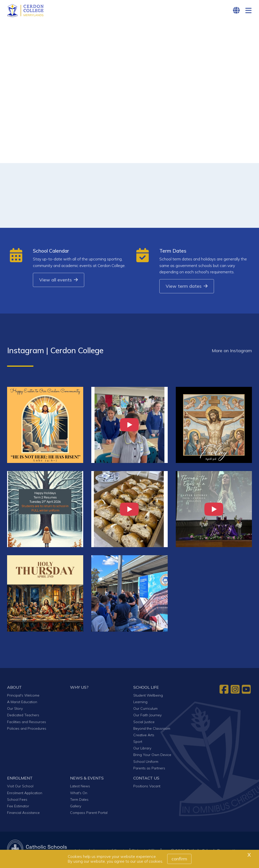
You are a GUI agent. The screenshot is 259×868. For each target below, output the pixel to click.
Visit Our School (20, 787)
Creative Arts (144, 736)
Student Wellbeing (148, 697)
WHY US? (79, 688)
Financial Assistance (23, 814)
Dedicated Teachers (23, 716)
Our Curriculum (145, 710)
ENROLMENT (20, 780)
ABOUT (14, 688)
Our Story (15, 710)
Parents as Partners (149, 769)
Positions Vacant (147, 787)
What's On (79, 794)
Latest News (80, 787)
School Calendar (51, 252)
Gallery (76, 807)
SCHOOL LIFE (146, 688)
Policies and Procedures (27, 730)
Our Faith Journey (147, 716)
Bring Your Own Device (152, 756)
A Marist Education (22, 703)
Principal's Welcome (23, 697)
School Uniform (146, 763)
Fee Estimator (18, 807)
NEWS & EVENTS (87, 780)
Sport (138, 743)
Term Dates (173, 252)
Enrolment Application (25, 794)
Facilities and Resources (27, 723)
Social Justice (144, 723)
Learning (140, 703)
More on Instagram (232, 352)
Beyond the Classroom (152, 730)
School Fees (17, 801)
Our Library (142, 750)
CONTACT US (146, 780)
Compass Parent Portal (89, 814)
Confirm (179, 859)
